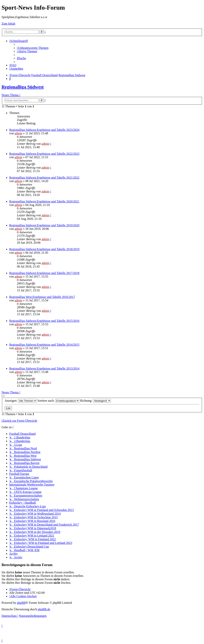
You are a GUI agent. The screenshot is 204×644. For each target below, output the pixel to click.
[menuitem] (33, 48)
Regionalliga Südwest (23, 87)
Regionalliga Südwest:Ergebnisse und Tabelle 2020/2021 (44, 201)
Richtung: (95, 401)
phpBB (21, 603)
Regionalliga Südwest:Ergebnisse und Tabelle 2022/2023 (44, 154)
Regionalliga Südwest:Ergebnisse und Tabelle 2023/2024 (44, 130)
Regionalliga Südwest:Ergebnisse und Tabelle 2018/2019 (44, 249)
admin (18, 133)
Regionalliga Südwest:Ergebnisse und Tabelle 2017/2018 (44, 273)
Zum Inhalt (8, 24)
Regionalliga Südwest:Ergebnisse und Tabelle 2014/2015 (44, 345)
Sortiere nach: (58, 401)
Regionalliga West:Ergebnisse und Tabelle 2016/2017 (42, 297)
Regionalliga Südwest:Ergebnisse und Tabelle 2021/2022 (44, 178)
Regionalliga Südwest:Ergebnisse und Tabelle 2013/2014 (44, 368)
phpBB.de (44, 609)
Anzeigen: (21, 401)
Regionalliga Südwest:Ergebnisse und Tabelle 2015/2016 (44, 321)
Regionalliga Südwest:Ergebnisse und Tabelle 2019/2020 (44, 225)
